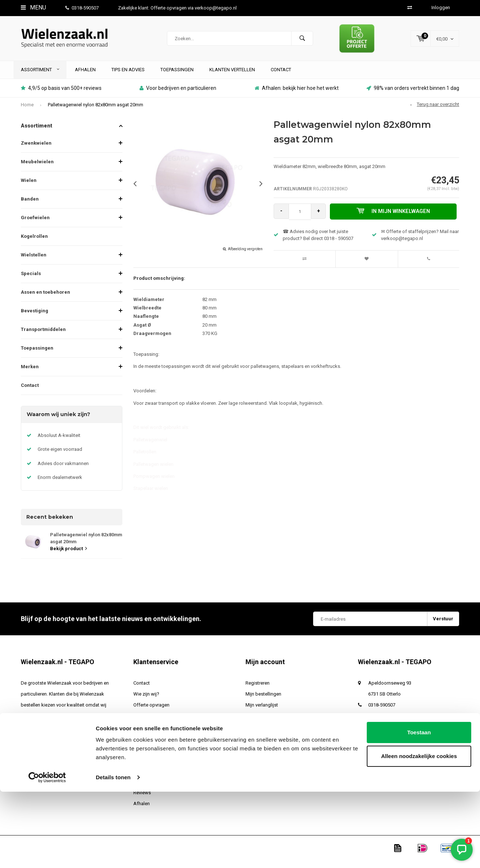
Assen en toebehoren (45, 299)
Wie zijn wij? (146, 701)
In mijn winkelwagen (395, 218)
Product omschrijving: (159, 285)
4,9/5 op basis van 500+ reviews (61, 95)
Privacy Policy (147, 756)
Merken (30, 374)
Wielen (29, 188)
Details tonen (113, 854)
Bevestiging (35, 318)
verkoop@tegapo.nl (389, 723)
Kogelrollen (34, 243)
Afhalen (85, 77)
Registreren (258, 690)
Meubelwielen (37, 169)
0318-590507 (82, 8)
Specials (31, 281)
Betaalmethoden (151, 767)
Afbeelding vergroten (245, 256)
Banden (30, 206)
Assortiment (40, 77)
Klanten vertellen (232, 77)
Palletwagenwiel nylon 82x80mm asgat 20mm (96, 112)
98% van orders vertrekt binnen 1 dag (413, 95)
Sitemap (142, 789)
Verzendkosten (149, 723)
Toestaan (419, 809)
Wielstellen (34, 262)
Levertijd (142, 734)
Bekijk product (68, 555)
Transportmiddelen (43, 337)
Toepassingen (177, 77)
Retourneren (146, 778)
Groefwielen (35, 225)
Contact (281, 77)
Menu (33, 7)
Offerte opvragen (151, 712)
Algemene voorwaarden (159, 745)
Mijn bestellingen (263, 701)
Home (27, 112)
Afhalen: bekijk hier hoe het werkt (297, 95)
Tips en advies (128, 77)
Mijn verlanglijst (262, 712)
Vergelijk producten (266, 723)
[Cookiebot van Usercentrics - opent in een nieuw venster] (47, 854)
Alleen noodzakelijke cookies (419, 832)
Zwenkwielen (36, 150)
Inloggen (441, 7)
